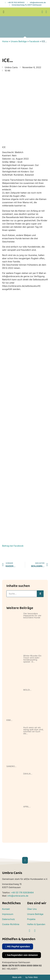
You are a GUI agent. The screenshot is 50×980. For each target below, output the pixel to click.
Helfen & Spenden (36, 924)
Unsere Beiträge (19, 41)
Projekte (31, 919)
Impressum (8, 914)
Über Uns (32, 909)
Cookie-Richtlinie (11, 924)
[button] (4, 12)
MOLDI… (27, 690)
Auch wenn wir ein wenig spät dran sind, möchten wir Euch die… (33, 730)
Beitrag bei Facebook (13, 546)
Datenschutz (8, 919)
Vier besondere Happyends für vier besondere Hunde (32, 615)
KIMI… (9, 720)
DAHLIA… (28, 774)
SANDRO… (11, 766)
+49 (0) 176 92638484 (22, 893)
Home (5, 41)
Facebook (34, 41)
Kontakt (6, 909)
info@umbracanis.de (18, 896)
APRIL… (27, 807)
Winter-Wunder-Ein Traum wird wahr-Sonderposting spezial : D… (32, 659)
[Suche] (40, 594)
